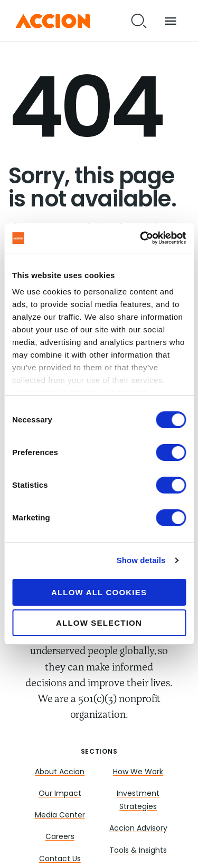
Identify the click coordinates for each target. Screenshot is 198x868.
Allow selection (99, 623)
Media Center (60, 816)
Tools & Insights (138, 851)
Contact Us (60, 859)
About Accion (60, 772)
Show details (141, 560)
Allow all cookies (99, 592)
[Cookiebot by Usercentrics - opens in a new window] (141, 238)
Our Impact (60, 794)
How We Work (138, 772)
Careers (60, 837)
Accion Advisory (138, 829)
